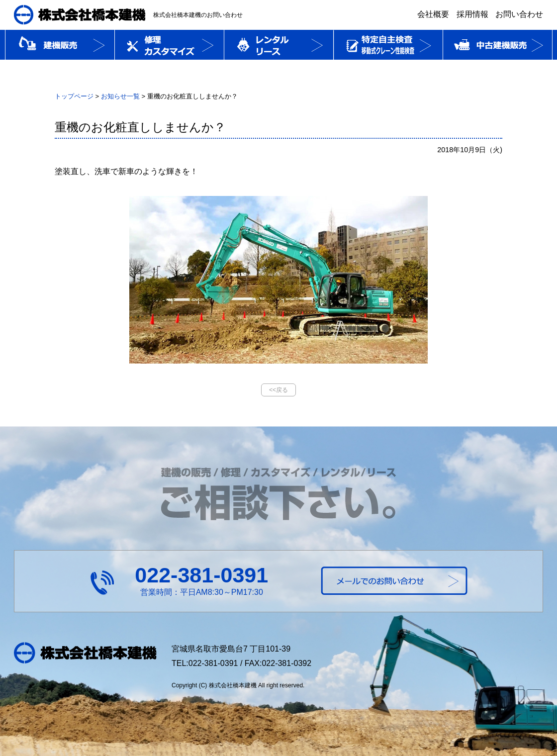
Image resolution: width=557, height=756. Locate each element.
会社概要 (433, 14)
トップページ (74, 96)
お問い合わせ (519, 14)
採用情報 (472, 14)
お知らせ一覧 (120, 96)
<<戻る (278, 390)
